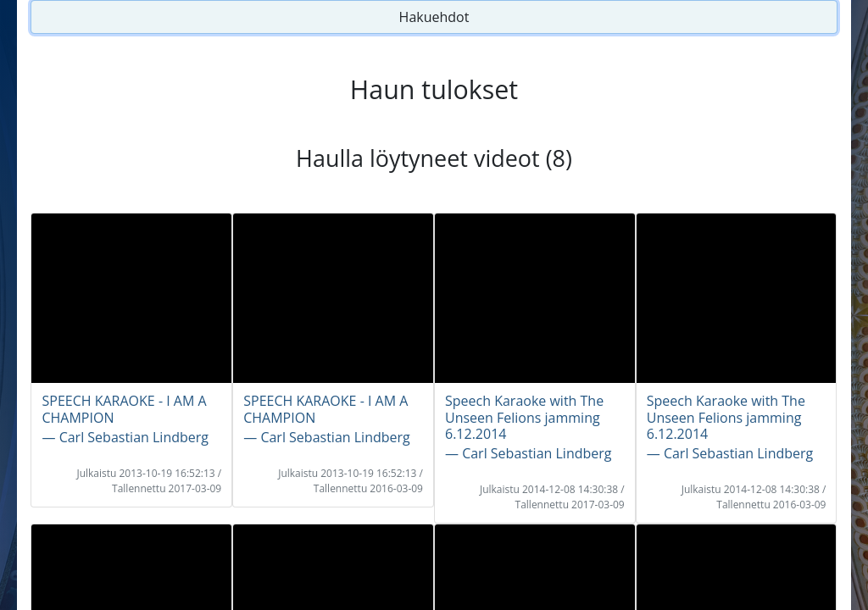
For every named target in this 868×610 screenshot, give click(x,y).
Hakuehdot (434, 17)
